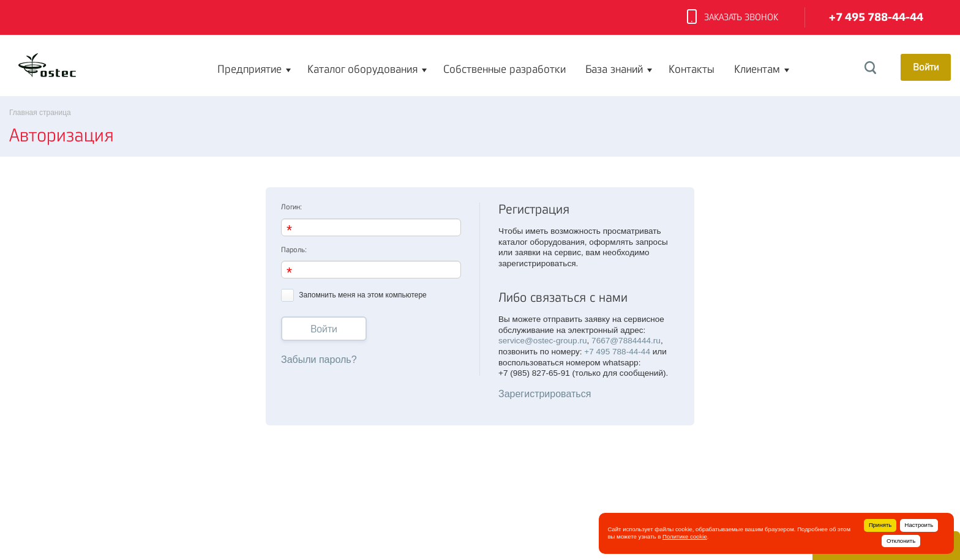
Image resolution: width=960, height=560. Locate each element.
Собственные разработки (504, 69)
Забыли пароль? (319, 360)
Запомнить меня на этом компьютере (354, 294)
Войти (324, 329)
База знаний (614, 69)
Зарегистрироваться (545, 394)
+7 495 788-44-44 (876, 17)
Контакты (692, 69)
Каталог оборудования (362, 69)
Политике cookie (685, 536)
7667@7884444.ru (626, 341)
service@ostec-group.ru (543, 341)
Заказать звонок (733, 18)
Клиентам (757, 69)
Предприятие (249, 69)
